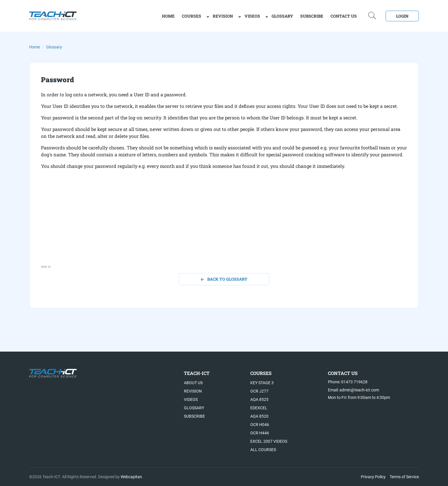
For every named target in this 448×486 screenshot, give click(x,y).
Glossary (282, 16)
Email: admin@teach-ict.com (353, 390)
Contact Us (344, 16)
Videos (252, 16)
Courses (192, 16)
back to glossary (224, 279)
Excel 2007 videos (269, 441)
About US (193, 383)
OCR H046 (260, 425)
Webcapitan (131, 477)
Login (402, 16)
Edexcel (259, 408)
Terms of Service (404, 477)
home (168, 16)
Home (34, 47)
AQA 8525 (259, 399)
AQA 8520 (259, 416)
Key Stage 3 (262, 383)
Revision (223, 16)
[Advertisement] (214, 224)
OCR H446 (260, 433)
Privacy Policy (373, 477)
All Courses (263, 450)
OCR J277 (259, 391)
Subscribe (312, 16)
